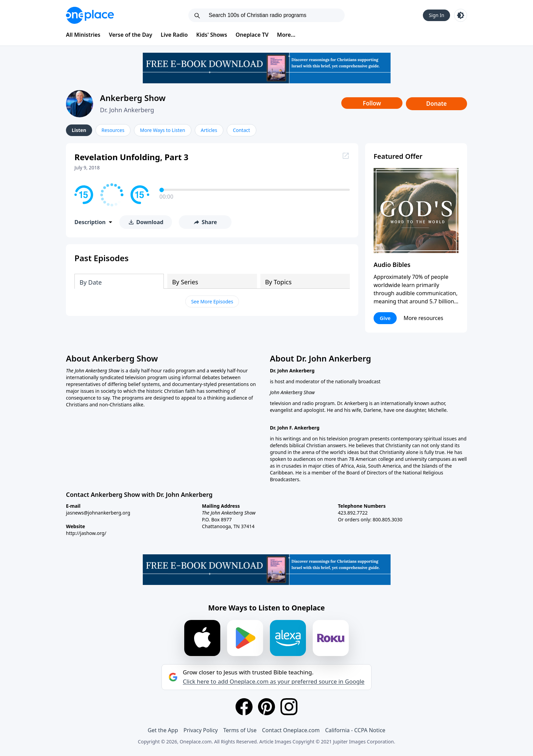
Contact (242, 130)
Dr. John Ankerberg (127, 110)
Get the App (163, 730)
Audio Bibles (392, 265)
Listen (79, 130)
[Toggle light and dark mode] (461, 15)
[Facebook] (244, 707)
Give (385, 318)
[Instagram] (289, 707)
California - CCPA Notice (355, 730)
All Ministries (83, 35)
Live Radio (174, 35)
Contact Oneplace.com (291, 730)
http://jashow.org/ (86, 533)
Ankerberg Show (133, 98)
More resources (423, 318)
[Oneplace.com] (90, 15)
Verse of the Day (131, 35)
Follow (372, 103)
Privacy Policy (201, 730)
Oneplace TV (252, 35)
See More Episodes (212, 301)
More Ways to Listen (163, 130)
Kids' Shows (212, 35)
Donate (437, 104)
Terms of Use (240, 730)
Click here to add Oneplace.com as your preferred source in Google (274, 682)
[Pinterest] (266, 707)
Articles (209, 130)
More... (286, 35)
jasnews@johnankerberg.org (98, 513)
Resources (113, 130)
